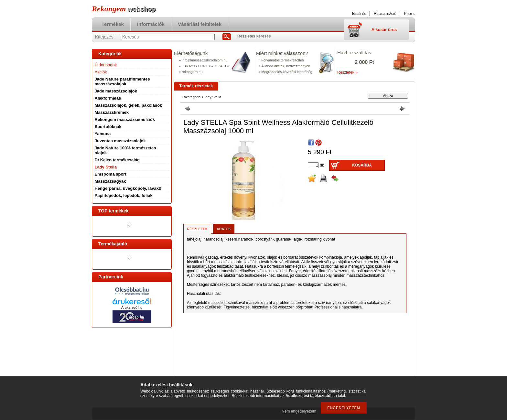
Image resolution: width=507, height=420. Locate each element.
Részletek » (347, 72)
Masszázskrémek (112, 112)
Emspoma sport (111, 174)
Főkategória (191, 97)
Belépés (359, 13)
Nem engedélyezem (299, 411)
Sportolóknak (108, 127)
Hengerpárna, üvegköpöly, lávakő (128, 188)
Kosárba (362, 165)
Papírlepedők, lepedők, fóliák (124, 195)
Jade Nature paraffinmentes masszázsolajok (122, 81)
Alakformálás (108, 98)
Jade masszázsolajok (116, 91)
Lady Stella (106, 167)
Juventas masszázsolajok (120, 141)
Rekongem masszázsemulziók (125, 119)
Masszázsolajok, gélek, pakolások (129, 105)
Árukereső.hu (132, 307)
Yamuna (103, 134)
